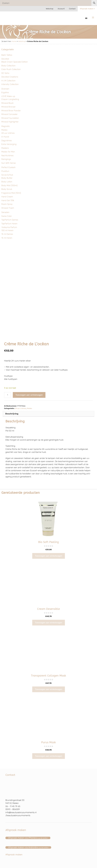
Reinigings (6, 159)
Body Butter (7, 178)
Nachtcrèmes (7, 156)
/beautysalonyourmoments (18, 815)
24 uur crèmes (8, 133)
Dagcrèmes (7, 141)
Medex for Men (8, 152)
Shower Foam (8, 208)
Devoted (5, 59)
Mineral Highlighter (10, 122)
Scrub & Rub (7, 175)
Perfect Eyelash (8, 167)
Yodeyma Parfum (9, 227)
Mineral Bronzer (8, 107)
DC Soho (5, 73)
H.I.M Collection (8, 81)
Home (14, 41)
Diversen (5, 89)
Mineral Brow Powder (11, 111)
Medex (4, 130)
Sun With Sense (9, 163)
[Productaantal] (7, 395)
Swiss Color (7, 216)
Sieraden (5, 212)
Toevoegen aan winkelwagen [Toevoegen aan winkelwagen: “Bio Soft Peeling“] (49, 556)
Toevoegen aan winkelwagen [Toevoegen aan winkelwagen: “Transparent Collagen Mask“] (49, 689)
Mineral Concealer (9, 114)
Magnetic (6, 126)
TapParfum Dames (10, 220)
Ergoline (5, 92)
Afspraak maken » (87, 9)
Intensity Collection (10, 84)
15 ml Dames (7, 234)
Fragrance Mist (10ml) (11, 193)
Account (61, 9)
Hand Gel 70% (8, 200)
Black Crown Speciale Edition (15, 62)
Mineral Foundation (10, 118)
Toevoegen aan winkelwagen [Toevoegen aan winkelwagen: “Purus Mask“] (49, 756)
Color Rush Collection (11, 69)
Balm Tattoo (7, 55)
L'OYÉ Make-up (8, 96)
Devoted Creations (10, 77)
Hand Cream (7, 197)
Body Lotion (7, 182)
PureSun (5, 171)
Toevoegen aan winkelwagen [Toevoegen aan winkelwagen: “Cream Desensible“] (49, 623)
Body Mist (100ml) (9, 185)
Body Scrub (7, 189)
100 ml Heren (7, 230)
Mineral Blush (7, 103)
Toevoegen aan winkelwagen (29, 395)
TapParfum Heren (9, 224)
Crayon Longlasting (10, 99)
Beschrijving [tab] (12, 414)
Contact (72, 9)
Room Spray (7, 204)
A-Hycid (5, 137)
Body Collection (8, 66)
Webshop (50, 9)
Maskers (5, 148)
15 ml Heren (7, 238)
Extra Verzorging (9, 144)
